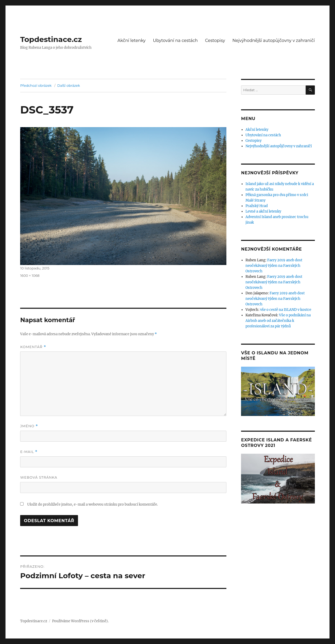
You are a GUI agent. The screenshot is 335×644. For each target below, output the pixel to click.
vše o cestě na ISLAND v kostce (286, 310)
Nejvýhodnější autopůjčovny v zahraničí (274, 40)
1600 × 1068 (30, 275)
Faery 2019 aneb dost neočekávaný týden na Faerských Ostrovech (274, 266)
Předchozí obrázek (36, 85)
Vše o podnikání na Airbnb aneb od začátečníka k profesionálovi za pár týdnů (278, 321)
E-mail (29, 452)
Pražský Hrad (257, 206)
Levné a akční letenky (263, 211)
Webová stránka (39, 477)
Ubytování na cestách (175, 40)
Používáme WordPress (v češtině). (80, 621)
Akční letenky (132, 40)
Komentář (33, 347)
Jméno (29, 426)
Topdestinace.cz (51, 39)
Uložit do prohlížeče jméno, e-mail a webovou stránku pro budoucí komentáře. (93, 504)
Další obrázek (69, 85)
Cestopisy (215, 40)
